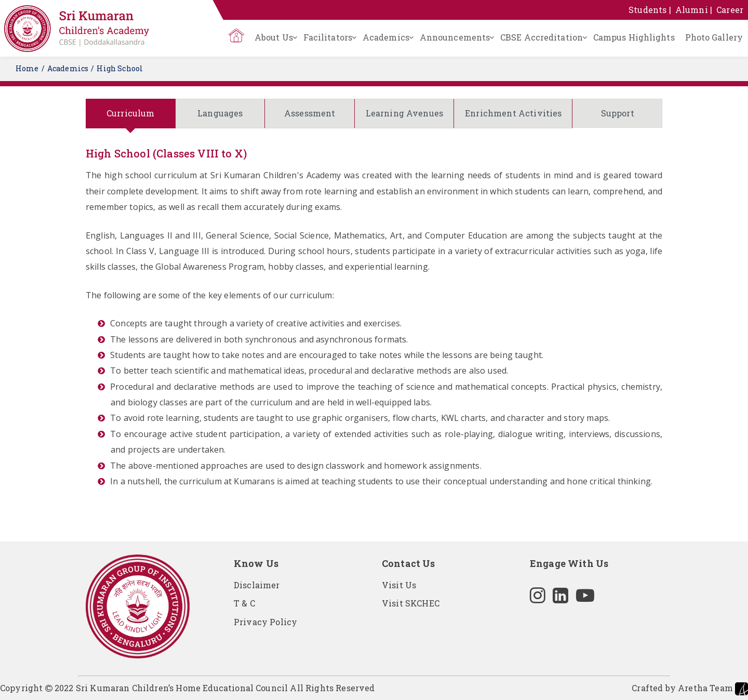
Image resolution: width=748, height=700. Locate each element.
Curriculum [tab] (131, 113)
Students (647, 10)
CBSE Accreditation (542, 37)
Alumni (692, 10)
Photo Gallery (714, 37)
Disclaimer (257, 585)
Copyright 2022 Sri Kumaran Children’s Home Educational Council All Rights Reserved (187, 688)
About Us (274, 37)
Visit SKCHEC (411, 603)
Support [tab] (618, 113)
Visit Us (399, 585)
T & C (244, 603)
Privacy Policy (265, 622)
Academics (386, 37)
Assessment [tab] (310, 113)
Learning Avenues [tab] (405, 113)
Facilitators (328, 37)
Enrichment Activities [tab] (513, 113)
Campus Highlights (634, 37)
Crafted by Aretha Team (690, 689)
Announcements (455, 37)
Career (730, 10)
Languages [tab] (220, 113)
